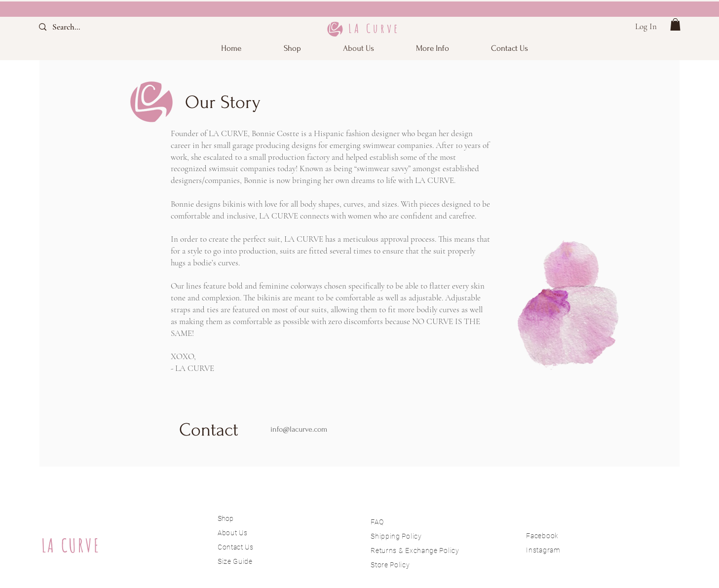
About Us (233, 533)
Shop (226, 518)
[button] (433, 48)
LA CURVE (71, 545)
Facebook (542, 536)
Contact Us (236, 547)
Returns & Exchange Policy (415, 551)
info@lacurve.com (299, 429)
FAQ (377, 522)
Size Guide (235, 561)
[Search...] (75, 27)
